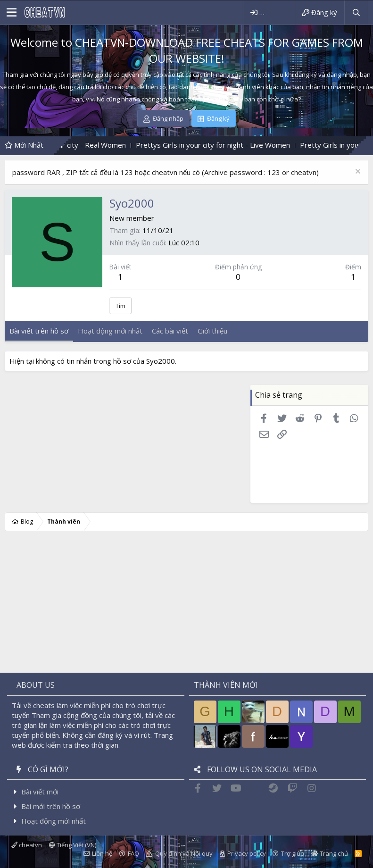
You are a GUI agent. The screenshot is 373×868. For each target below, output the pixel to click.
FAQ (133, 853)
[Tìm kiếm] (356, 13)
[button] (12, 13)
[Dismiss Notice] (357, 172)
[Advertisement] (186, 444)
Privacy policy (247, 853)
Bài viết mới (40, 792)
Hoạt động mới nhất (54, 821)
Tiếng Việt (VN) (73, 845)
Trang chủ (330, 853)
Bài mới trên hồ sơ (51, 806)
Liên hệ (102, 853)
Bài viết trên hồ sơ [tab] (39, 331)
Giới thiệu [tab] (212, 331)
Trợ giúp (293, 853)
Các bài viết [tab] (170, 331)
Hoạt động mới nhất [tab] (110, 331)
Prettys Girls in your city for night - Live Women (224, 145)
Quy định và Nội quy (184, 853)
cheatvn (27, 845)
